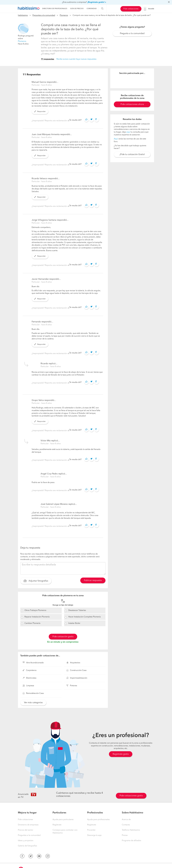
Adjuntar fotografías (36, 581)
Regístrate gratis (121, 754)
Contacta (126, 825)
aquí (128, 132)
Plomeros (64, 15)
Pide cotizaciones (131, 9)
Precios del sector (26, 830)
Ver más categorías (33, 703)
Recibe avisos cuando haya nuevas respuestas (76, 59)
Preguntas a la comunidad (44, 15)
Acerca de (126, 820)
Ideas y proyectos (26, 841)
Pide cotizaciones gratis (131, 796)
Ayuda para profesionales (98, 820)
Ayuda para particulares (63, 820)
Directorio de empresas (28, 825)
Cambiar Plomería (32, 623)
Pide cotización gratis (63, 637)
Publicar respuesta (93, 580)
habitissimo (23, 15)
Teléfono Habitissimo (131, 830)
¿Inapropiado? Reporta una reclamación (50, 121)
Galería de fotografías (27, 846)
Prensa (125, 835)
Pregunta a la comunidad (132, 33)
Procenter (91, 830)
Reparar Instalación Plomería (37, 617)
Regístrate (57, 825)
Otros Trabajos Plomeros (35, 610)
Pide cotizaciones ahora (132, 104)
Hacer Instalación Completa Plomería (85, 617)
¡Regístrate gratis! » (97, 2)
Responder (40, 112)
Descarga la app (94, 835)
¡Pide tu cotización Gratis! (132, 154)
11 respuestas (48, 59)
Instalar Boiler (74, 623)
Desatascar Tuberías (77, 610)
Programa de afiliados (131, 841)
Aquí (116, 139)
